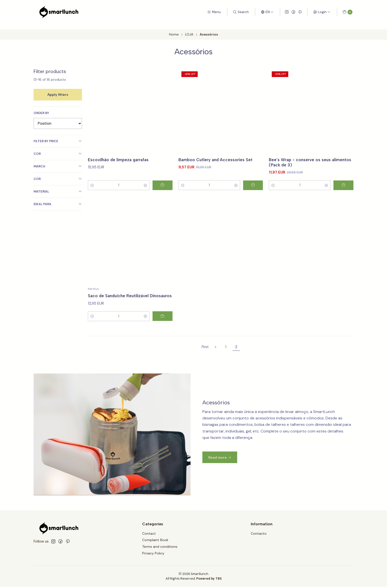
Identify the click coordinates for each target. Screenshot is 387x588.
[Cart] (348, 12)
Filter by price (58, 136)
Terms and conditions (160, 548)
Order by (41, 108)
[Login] (322, 12)
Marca (58, 161)
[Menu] (214, 12)
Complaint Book (155, 541)
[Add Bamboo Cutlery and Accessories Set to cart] (252, 181)
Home (174, 30)
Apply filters (58, 89)
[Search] (241, 12)
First (205, 348)
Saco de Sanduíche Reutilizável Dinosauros (120, 301)
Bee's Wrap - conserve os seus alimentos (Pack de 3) (301, 157)
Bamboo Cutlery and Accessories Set (217, 155)
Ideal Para (58, 199)
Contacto (259, 534)
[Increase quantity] (143, 181)
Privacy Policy (153, 554)
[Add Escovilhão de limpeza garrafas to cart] (161, 181)
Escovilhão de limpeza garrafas (120, 155)
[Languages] (267, 12)
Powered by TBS (209, 579)
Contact (149, 534)
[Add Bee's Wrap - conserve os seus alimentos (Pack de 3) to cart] (342, 181)
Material (58, 186)
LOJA (189, 30)
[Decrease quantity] (92, 181)
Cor (58, 148)
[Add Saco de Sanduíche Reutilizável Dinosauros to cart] (161, 324)
